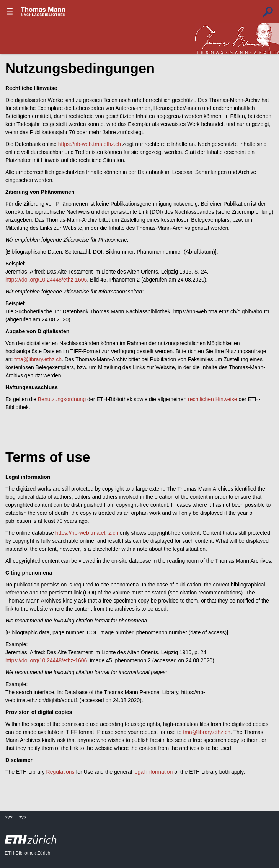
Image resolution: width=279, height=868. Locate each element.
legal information (153, 772)
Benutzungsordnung (62, 399)
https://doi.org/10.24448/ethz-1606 (46, 280)
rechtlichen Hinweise (212, 399)
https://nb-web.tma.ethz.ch (90, 144)
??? (43, 11)
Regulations (60, 772)
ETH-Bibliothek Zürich (27, 853)
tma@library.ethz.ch (38, 359)
